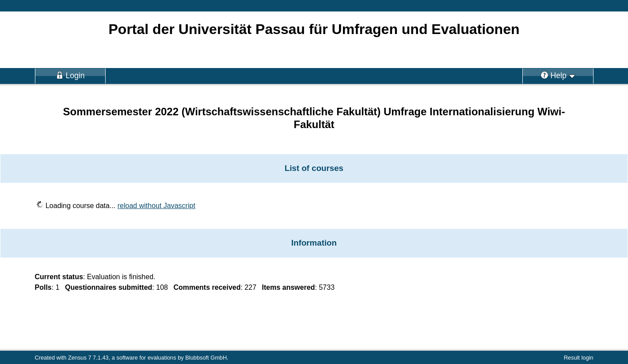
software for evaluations (146, 358)
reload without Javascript (156, 206)
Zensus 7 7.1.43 (88, 358)
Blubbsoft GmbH (206, 358)
